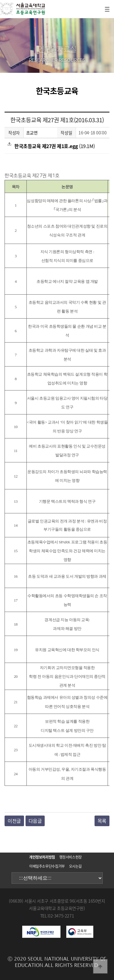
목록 (102, 821)
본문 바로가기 (0, 0)
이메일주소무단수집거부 (47, 866)
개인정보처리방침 (42, 857)
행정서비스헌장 (71, 857)
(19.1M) (51, 146)
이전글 (14, 821)
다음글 (35, 821)
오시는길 (76, 866)
